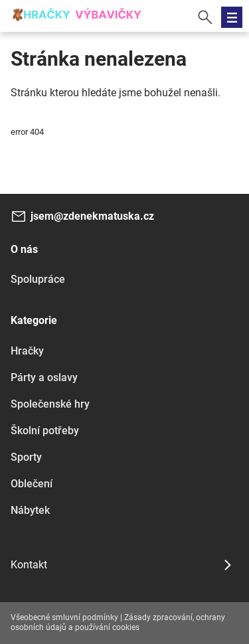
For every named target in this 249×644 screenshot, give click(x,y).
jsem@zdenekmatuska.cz (92, 216)
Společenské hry (50, 404)
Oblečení (32, 484)
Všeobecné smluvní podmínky (64, 617)
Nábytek (30, 510)
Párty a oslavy (44, 377)
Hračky (27, 351)
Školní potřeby (45, 431)
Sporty (26, 457)
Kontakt (29, 565)
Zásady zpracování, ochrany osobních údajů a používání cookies (118, 623)
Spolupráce (38, 279)
